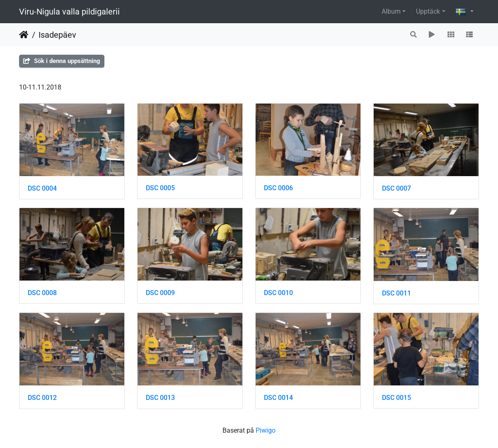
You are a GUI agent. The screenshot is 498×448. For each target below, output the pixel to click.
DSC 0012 (42, 398)
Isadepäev (57, 35)
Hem (24, 35)
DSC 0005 (160, 188)
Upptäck (428, 11)
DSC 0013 (160, 398)
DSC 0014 (278, 398)
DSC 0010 (278, 293)
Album (391, 11)
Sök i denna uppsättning (62, 61)
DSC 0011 (396, 293)
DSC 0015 (396, 398)
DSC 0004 (42, 188)
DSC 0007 (396, 188)
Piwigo (266, 430)
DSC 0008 (42, 293)
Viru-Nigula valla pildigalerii (69, 12)
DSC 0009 (160, 293)
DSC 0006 (278, 188)
